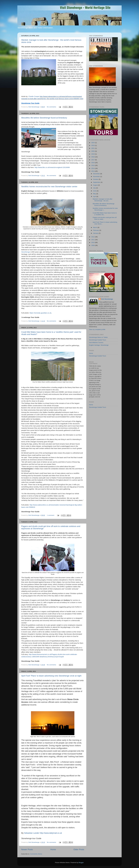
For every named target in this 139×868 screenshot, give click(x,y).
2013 (93, 171)
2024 (93, 143)
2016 (93, 163)
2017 (93, 160)
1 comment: (51, 515)
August (96, 185)
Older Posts (79, 849)
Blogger (81, 863)
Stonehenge (26, 252)
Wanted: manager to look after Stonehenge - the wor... (103, 200)
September (97, 182)
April (95, 196)
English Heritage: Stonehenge (99, 345)
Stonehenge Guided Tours (98, 340)
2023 (93, 145)
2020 (93, 151)
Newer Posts (27, 849)
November (97, 177)
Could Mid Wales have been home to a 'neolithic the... (105, 214)
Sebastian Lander (32, 833)
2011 (93, 240)
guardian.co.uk (46, 313)
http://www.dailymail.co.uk (51, 833)
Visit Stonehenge (107, 299)
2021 (93, 148)
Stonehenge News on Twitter (98, 337)
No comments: (52, 107)
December (97, 174)
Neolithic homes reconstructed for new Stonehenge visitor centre (49, 187)
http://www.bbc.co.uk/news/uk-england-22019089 (52, 167)
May (95, 194)
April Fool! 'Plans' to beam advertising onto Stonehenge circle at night (51, 676)
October (96, 179)
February (96, 230)
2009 (93, 245)
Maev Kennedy (35, 313)
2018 (93, 157)
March (95, 227)
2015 (93, 165)
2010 (93, 242)
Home (53, 849)
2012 (93, 237)
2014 (93, 168)
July (95, 188)
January (96, 233)
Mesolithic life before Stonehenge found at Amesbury (44, 118)
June (95, 191)
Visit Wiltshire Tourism (96, 343)
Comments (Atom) (36, 854)
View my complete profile (97, 329)
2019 (93, 154)
